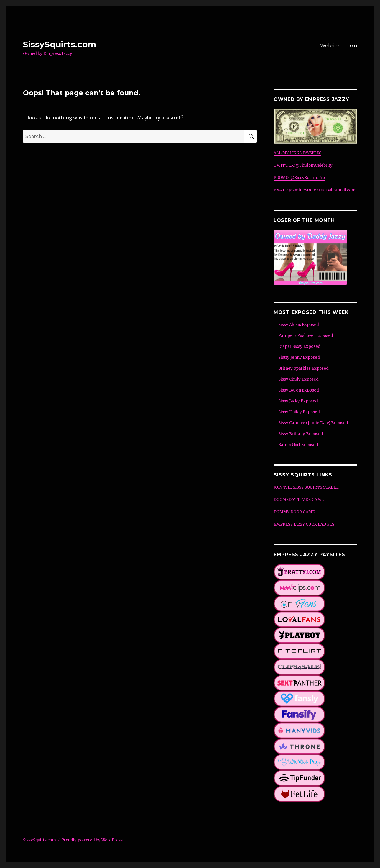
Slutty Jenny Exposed (299, 357)
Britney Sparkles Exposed (303, 368)
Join (352, 46)
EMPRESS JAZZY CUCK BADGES (304, 524)
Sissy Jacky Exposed (298, 401)
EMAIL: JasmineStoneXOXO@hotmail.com (315, 190)
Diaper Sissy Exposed (299, 347)
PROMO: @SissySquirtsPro (299, 178)
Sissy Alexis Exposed (299, 325)
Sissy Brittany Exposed (301, 434)
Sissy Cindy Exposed (298, 379)
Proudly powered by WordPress (92, 840)
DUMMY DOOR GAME (294, 512)
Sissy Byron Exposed (299, 390)
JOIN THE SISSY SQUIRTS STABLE (306, 487)
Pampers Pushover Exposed (306, 336)
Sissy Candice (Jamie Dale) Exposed (313, 423)
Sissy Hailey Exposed (299, 412)
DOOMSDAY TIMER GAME (299, 500)
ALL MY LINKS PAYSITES (297, 153)
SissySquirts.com (60, 44)
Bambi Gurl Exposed (298, 445)
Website (330, 46)
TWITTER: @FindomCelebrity (303, 165)
